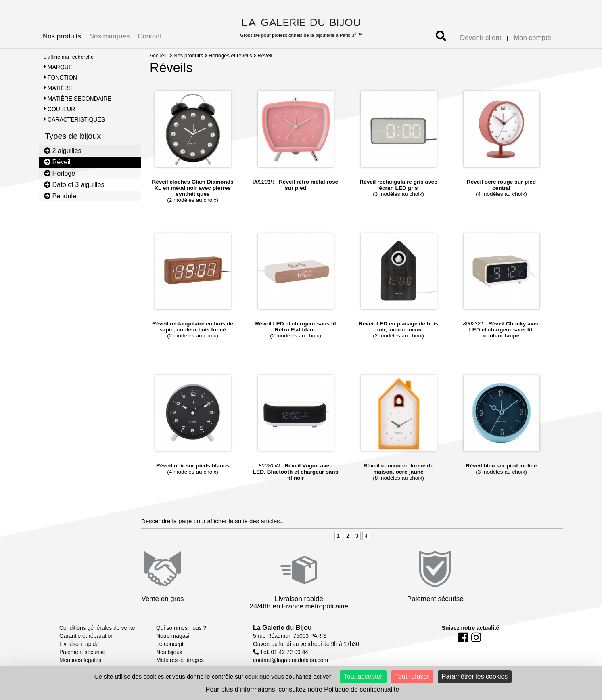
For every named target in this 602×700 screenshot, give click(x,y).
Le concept (170, 644)
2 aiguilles (63, 151)
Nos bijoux (169, 652)
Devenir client (481, 38)
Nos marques (109, 36)
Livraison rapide (79, 644)
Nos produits (62, 36)
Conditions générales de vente (97, 628)
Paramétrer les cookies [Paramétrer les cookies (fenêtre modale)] (475, 676)
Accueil (158, 56)
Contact (149, 36)
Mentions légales (80, 660)
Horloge (60, 173)
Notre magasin (174, 636)
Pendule (60, 196)
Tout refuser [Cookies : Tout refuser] (412, 676)
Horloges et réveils (230, 56)
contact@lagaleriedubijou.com (291, 660)
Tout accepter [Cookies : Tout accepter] (363, 676)
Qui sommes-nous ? (181, 628)
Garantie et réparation (87, 636)
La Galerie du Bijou (282, 628)
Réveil (57, 162)
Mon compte (532, 38)
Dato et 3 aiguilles (74, 184)
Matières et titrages (180, 660)
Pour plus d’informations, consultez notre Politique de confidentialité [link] (302, 689)
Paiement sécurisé (82, 652)
